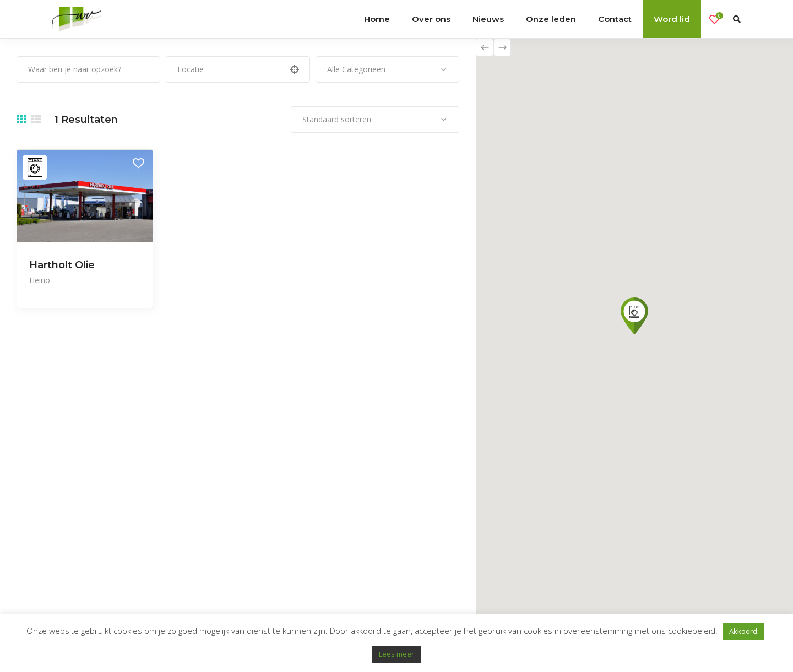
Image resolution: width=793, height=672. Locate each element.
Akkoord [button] (743, 631)
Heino (40, 280)
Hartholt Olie (62, 265)
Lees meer (397, 654)
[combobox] (387, 69)
